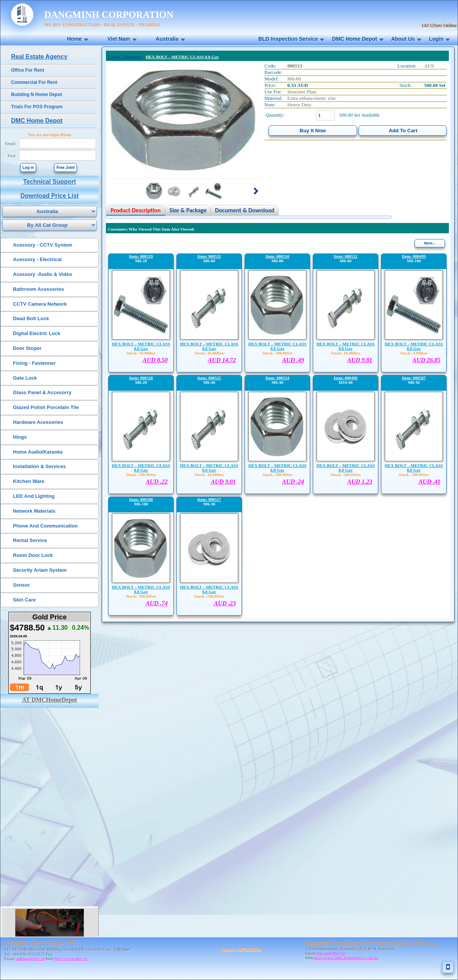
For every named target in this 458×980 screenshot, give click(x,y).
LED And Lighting (34, 496)
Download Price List (50, 196)
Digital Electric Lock (37, 333)
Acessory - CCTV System (42, 245)
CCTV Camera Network (40, 304)
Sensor (21, 585)
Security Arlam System (40, 570)
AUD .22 (157, 482)
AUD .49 (293, 360)
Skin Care (24, 600)
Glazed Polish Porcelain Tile (46, 407)
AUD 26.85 (426, 360)
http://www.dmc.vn (71, 959)
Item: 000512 (346, 256)
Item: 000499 (414, 256)
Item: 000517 (209, 499)
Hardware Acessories (38, 422)
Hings (20, 437)
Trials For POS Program (37, 107)
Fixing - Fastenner (34, 363)
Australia (167, 39)
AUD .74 (157, 603)
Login (436, 39)
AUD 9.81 (360, 360)
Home (74, 39)
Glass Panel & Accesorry (42, 392)
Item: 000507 (414, 378)
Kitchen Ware (29, 481)
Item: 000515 (209, 378)
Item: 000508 (141, 499)
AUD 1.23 (360, 482)
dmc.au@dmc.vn (331, 953)
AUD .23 (225, 603)
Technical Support (50, 182)
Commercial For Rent (34, 82)
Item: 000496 (346, 378)
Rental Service (30, 540)
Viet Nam (119, 39)
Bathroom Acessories (38, 289)
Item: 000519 (141, 256)
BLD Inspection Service (288, 39)
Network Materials (34, 511)
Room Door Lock (33, 555)
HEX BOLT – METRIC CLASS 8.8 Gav (141, 346)
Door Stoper (27, 348)
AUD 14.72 (222, 360)
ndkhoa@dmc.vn (31, 959)
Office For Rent (28, 70)
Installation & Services (39, 466)
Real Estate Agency (39, 57)
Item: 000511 (209, 256)
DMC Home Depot (354, 39)
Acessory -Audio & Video (42, 274)
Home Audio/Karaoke (38, 452)
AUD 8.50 (155, 360)
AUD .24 (293, 482)
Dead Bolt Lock (31, 318)
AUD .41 (429, 482)
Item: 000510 (277, 256)
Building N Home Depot (37, 95)
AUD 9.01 (223, 482)
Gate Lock (25, 378)
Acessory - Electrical (37, 259)
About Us (403, 39)
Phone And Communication (45, 526)
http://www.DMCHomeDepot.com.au (346, 958)
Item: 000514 (277, 378)
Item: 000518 (141, 378)
